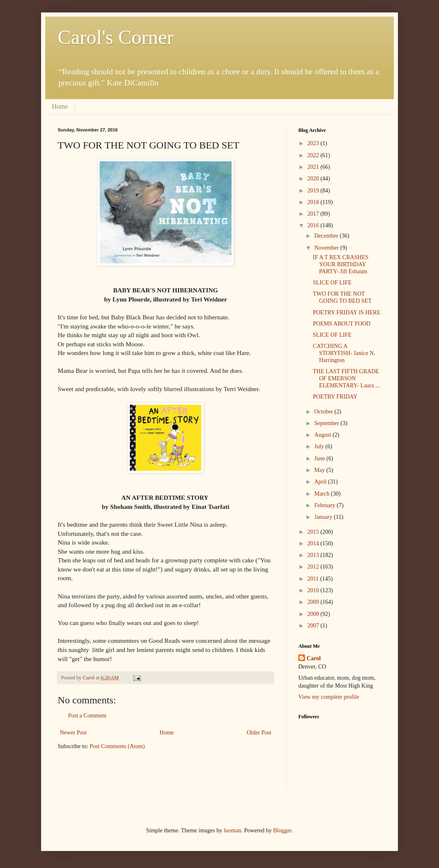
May (320, 470)
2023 (314, 143)
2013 (314, 555)
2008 (314, 614)
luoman (232, 830)
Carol (314, 658)
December (327, 236)
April (321, 482)
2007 (314, 626)
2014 (314, 543)
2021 (314, 167)
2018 (314, 202)
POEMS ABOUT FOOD (342, 324)
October (324, 412)
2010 (314, 590)
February (325, 505)
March (322, 494)
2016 (314, 225)
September (327, 423)
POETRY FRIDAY (335, 397)
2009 (314, 602)
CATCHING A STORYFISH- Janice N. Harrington (344, 353)
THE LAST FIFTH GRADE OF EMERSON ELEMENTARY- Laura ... (346, 378)
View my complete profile (329, 697)
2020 (314, 179)
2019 (314, 191)
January (324, 517)
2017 (314, 214)
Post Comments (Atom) (117, 746)
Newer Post (73, 733)
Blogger (282, 830)
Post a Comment (87, 716)
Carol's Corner (116, 37)
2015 (314, 532)
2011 (314, 579)
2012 (314, 567)
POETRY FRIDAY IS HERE (347, 312)
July (320, 446)
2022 (314, 155)
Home (60, 106)
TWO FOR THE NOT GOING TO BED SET (342, 297)
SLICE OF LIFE (332, 283)
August (323, 435)
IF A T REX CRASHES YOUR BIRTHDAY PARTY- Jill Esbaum (341, 264)
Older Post (259, 733)
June (320, 458)
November (327, 248)
